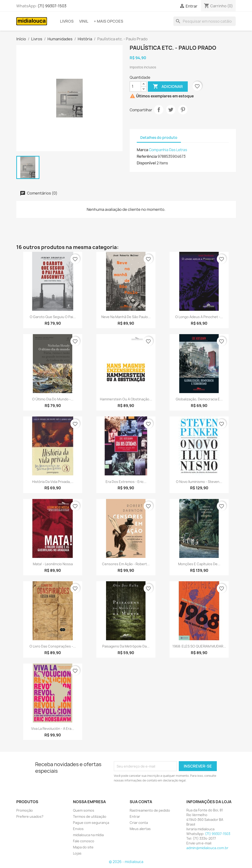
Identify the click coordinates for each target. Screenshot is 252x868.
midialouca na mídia (88, 835)
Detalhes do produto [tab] (159, 138)
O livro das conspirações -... (53, 646)
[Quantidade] (135, 87)
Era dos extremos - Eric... (126, 482)
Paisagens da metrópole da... (126, 646)
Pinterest (183, 110)
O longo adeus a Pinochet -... (199, 317)
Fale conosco (84, 841)
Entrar (135, 816)
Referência (147, 156)
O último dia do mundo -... (53, 399)
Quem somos (84, 810)
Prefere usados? (30, 816)
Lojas (77, 853)
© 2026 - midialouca (126, 862)
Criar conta (139, 823)
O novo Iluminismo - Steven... (199, 482)
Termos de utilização (90, 816)
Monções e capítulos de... (199, 564)
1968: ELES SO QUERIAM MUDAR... (199, 646)
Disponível (146, 163)
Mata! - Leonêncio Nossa (53, 564)
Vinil (84, 21)
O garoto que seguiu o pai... (53, 317)
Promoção (25, 810)
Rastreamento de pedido (150, 810)
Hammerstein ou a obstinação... (126, 399)
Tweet (171, 110)
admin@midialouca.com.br (207, 848)
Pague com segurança (91, 823)
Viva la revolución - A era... (53, 729)
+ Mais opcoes (109, 21)
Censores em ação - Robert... (126, 564)
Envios (78, 829)
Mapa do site (83, 847)
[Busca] (205, 21)
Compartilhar (159, 110)
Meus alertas (140, 829)
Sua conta (141, 802)
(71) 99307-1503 (52, 6)
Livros (67, 21)
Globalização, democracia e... (199, 399)
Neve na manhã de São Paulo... (126, 317)
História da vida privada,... (53, 482)
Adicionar (168, 87)
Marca (142, 150)
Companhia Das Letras (168, 150)
